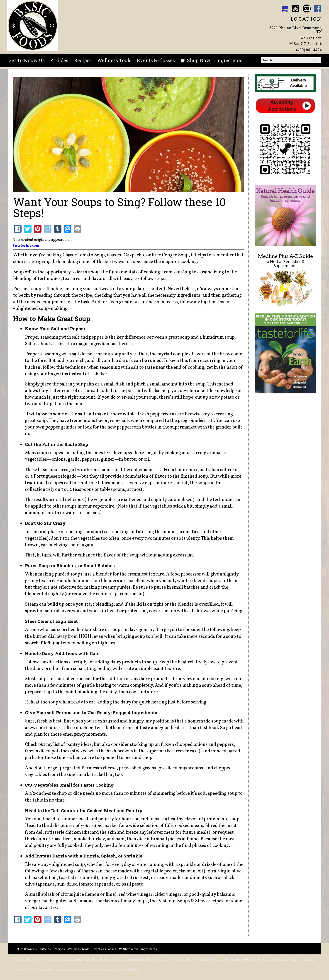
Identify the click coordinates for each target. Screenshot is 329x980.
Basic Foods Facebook (318, 8)
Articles (59, 60)
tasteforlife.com (26, 246)
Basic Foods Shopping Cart (284, 8)
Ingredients (229, 60)
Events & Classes (156, 60)
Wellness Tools (114, 60)
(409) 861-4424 (309, 50)
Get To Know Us (27, 60)
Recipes (83, 60)
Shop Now (199, 60)
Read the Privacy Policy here (122, 970)
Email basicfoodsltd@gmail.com (307, 8)
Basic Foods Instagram (295, 8)
